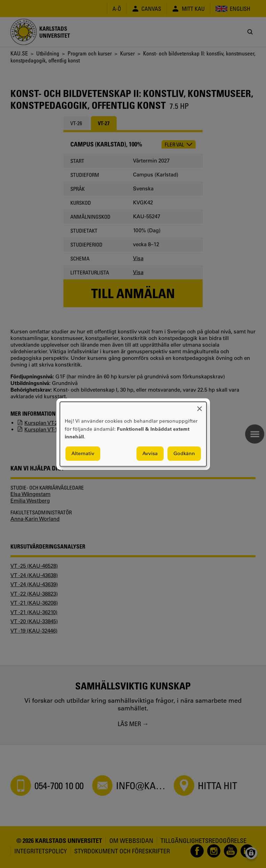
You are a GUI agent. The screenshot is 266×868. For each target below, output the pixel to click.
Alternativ (83, 453)
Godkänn (184, 453)
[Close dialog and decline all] (199, 406)
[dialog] (133, 434)
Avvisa (150, 453)
